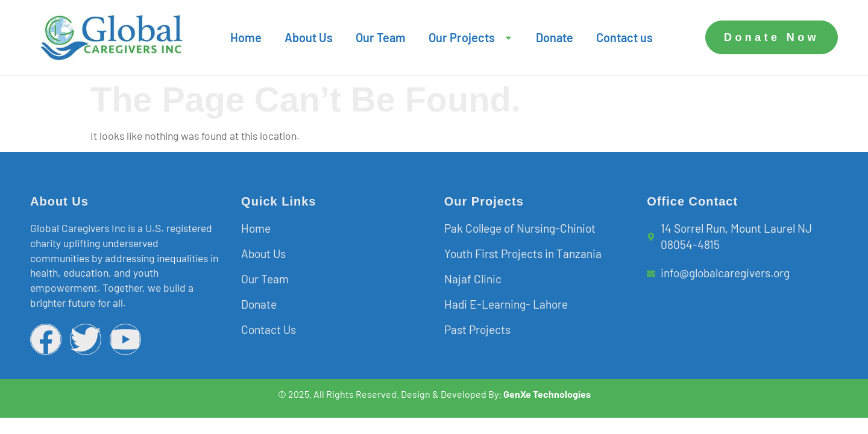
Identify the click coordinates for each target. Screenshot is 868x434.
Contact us (624, 37)
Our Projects (471, 37)
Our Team (381, 37)
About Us (309, 37)
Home (246, 37)
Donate (555, 37)
